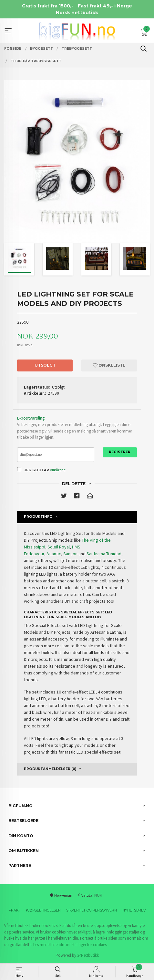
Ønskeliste (109, 365)
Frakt (15, 910)
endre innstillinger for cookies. (82, 945)
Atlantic (54, 554)
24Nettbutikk (88, 955)
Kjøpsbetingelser (43, 910)
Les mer (40, 945)
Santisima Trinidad (104, 554)
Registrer (120, 452)
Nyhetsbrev (134, 910)
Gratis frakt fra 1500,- (48, 6)
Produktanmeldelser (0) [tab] (50, 769)
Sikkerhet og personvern (92, 910)
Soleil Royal (59, 547)
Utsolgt (45, 365)
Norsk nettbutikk (77, 13)
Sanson (70, 554)
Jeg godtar (37, 470)
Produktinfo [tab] (38, 517)
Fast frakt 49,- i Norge (105, 6)
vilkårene (58, 470)
